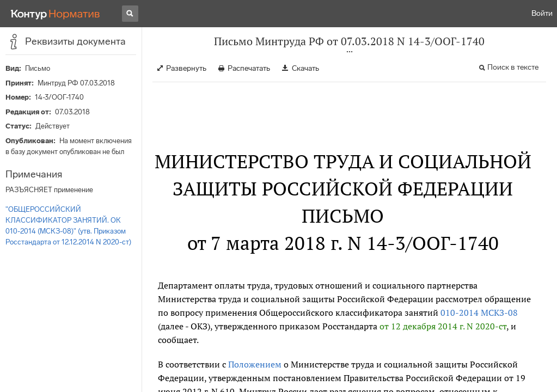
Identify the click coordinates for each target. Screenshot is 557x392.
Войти (542, 13)
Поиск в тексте (513, 67)
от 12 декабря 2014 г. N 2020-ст (443, 326)
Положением (255, 364)
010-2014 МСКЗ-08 (479, 313)
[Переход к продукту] (56, 14)
